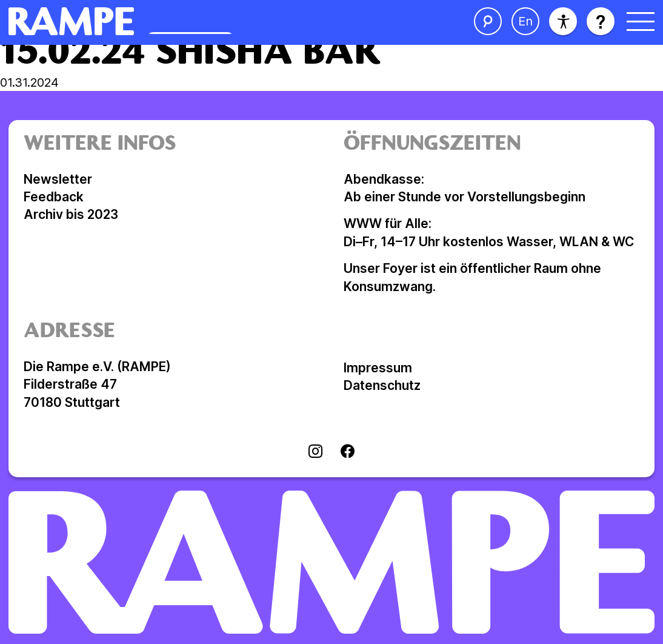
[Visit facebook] (348, 452)
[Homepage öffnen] (186, 21)
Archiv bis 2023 (71, 214)
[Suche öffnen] (488, 21)
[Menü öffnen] (641, 21)
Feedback (54, 197)
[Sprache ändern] (525, 21)
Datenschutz (382, 385)
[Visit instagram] (315, 452)
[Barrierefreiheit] (563, 21)
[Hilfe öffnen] (601, 21)
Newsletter (58, 179)
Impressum (378, 368)
